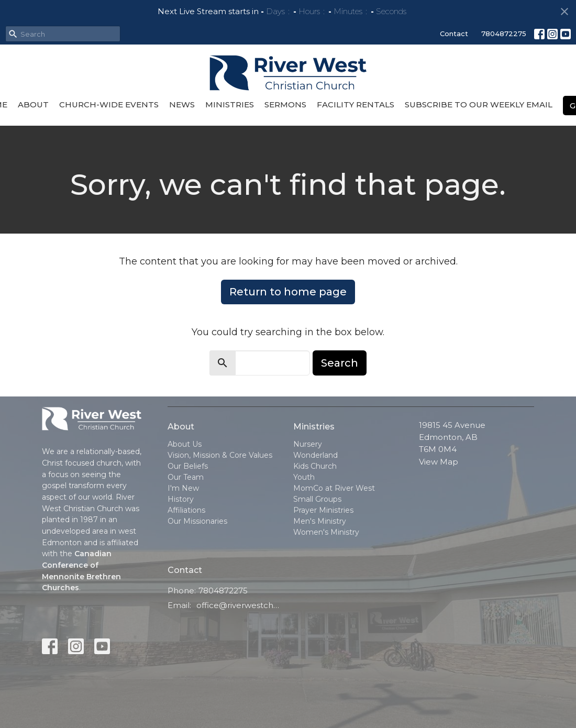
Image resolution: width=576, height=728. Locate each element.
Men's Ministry (320, 521)
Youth (304, 477)
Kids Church (315, 466)
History (181, 499)
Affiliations (186, 510)
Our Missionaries (197, 521)
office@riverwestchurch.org (240, 605)
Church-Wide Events (109, 104)
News (182, 104)
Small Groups (317, 499)
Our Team (186, 477)
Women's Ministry (326, 532)
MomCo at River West (334, 488)
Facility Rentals (356, 104)
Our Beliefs (188, 466)
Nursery (308, 444)
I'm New (183, 488)
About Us (185, 444)
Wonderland (315, 455)
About (33, 104)
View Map (439, 462)
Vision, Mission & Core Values (220, 455)
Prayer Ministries (323, 510)
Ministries (230, 104)
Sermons (285, 104)
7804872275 (504, 34)
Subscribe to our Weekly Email (479, 104)
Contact (454, 34)
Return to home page (288, 292)
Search (340, 363)
